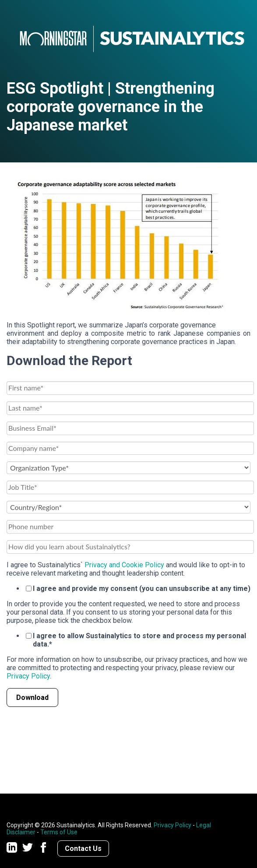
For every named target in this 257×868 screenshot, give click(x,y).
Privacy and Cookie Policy (124, 565)
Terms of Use (59, 832)
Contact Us (83, 849)
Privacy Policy (28, 676)
